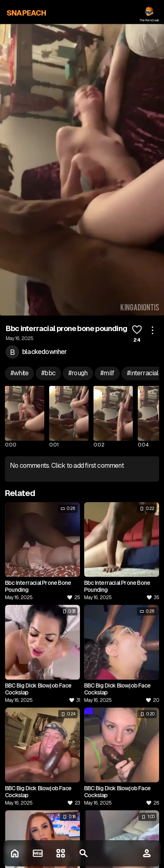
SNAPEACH (26, 13)
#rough (78, 373)
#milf (107, 373)
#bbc (48, 373)
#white (19, 373)
